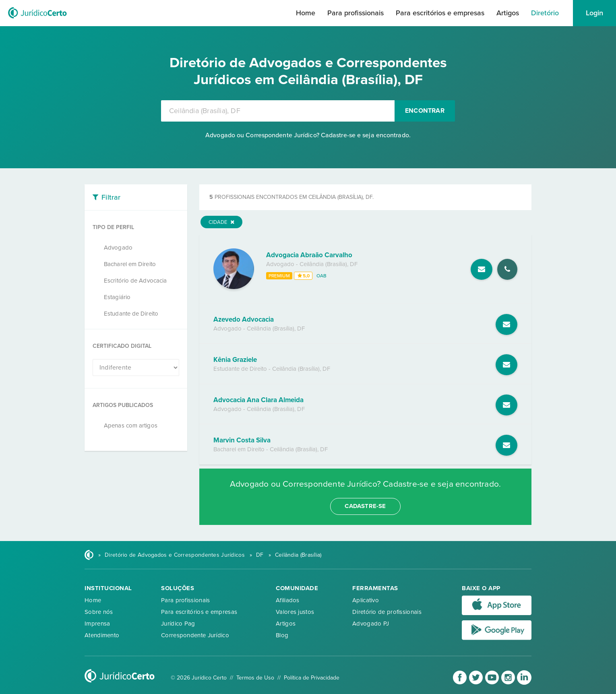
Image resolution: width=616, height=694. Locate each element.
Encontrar (425, 111)
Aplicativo (366, 600)
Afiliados (288, 600)
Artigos (508, 13)
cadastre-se (365, 506)
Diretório (545, 13)
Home (306, 13)
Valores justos (295, 612)
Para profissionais (356, 13)
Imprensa (97, 624)
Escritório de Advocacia (135, 281)
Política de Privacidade (312, 678)
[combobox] (278, 111)
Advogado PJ (371, 624)
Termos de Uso (255, 678)
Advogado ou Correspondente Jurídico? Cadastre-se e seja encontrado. (308, 135)
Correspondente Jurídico (195, 635)
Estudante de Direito (131, 314)
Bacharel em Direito (130, 264)
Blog (282, 635)
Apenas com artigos (131, 425)
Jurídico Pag (178, 624)
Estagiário (117, 297)
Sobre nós (99, 612)
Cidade (221, 222)
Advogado (118, 248)
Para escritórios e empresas (440, 13)
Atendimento (102, 635)
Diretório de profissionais (387, 612)
